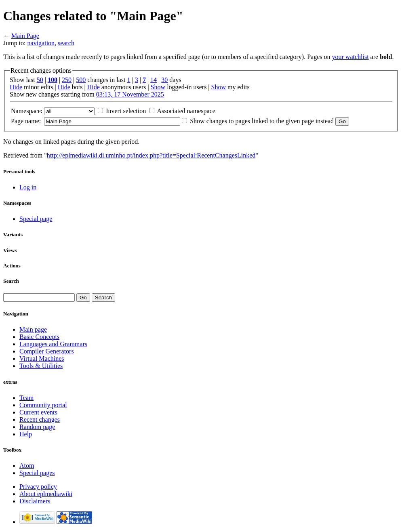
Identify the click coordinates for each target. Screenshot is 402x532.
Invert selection (126, 111)
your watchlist (350, 57)
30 (164, 80)
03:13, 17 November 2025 (130, 94)
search (66, 43)
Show (158, 87)
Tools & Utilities (41, 366)
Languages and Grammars (53, 344)
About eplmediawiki (46, 494)
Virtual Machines (42, 359)
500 (81, 80)
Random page (37, 427)
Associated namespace (186, 111)
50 (40, 80)
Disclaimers (35, 501)
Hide (16, 87)
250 (67, 80)
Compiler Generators (47, 351)
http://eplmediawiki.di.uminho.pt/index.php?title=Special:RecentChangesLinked (151, 155)
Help (26, 434)
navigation (41, 43)
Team (26, 398)
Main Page (25, 36)
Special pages (37, 473)
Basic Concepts (39, 337)
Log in (28, 187)
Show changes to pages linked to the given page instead (262, 121)
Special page (36, 219)
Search (11, 281)
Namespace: (27, 111)
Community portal (43, 405)
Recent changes (40, 420)
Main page (33, 329)
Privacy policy (38, 487)
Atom (27, 466)
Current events (38, 412)
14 (154, 80)
